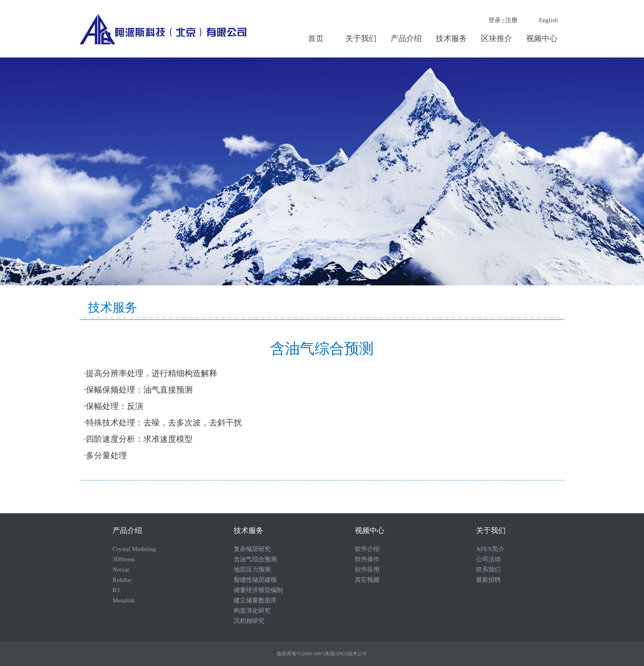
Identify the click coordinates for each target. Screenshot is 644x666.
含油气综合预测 (255, 559)
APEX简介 (490, 549)
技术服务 (451, 38)
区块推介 (497, 38)
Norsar (121, 570)
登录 (494, 20)
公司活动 (488, 559)
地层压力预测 (252, 570)
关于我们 (361, 38)
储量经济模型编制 (258, 590)
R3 (116, 590)
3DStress (124, 559)
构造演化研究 (252, 611)
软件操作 (367, 559)
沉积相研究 (249, 621)
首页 (316, 38)
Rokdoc (122, 580)
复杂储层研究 (252, 549)
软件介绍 (367, 549)
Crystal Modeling (134, 549)
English (548, 20)
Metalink (124, 600)
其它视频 (367, 580)
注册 (511, 20)
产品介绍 (406, 38)
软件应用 (367, 570)
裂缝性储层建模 (255, 580)
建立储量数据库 (255, 600)
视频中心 (542, 38)
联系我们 (488, 570)
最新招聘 (488, 580)
